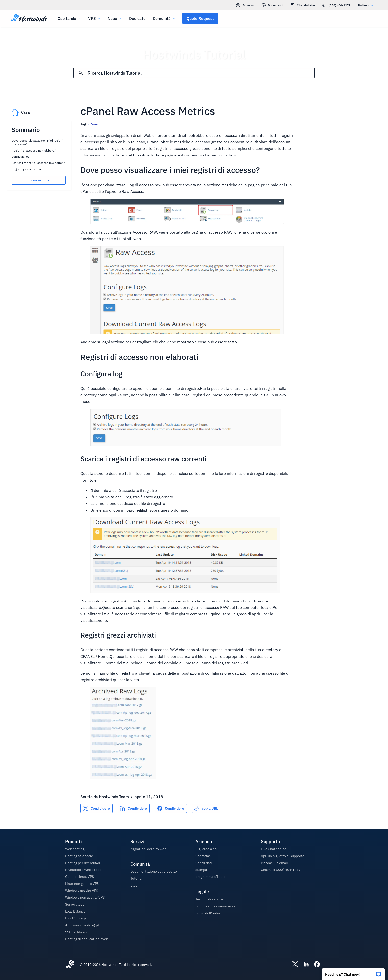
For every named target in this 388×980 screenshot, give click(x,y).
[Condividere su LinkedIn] (134, 808)
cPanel (93, 124)
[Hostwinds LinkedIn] (304, 965)
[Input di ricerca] (201, 73)
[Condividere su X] (97, 808)
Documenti (272, 5)
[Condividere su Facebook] (171, 808)
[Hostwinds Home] (70, 965)
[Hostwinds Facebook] (315, 965)
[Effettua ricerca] (81, 73)
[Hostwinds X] (293, 965)
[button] (353, 972)
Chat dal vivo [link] (303, 5)
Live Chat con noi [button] (274, 849)
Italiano (367, 5)
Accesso (245, 5)
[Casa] (29, 18)
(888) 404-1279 (336, 5)
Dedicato (137, 18)
